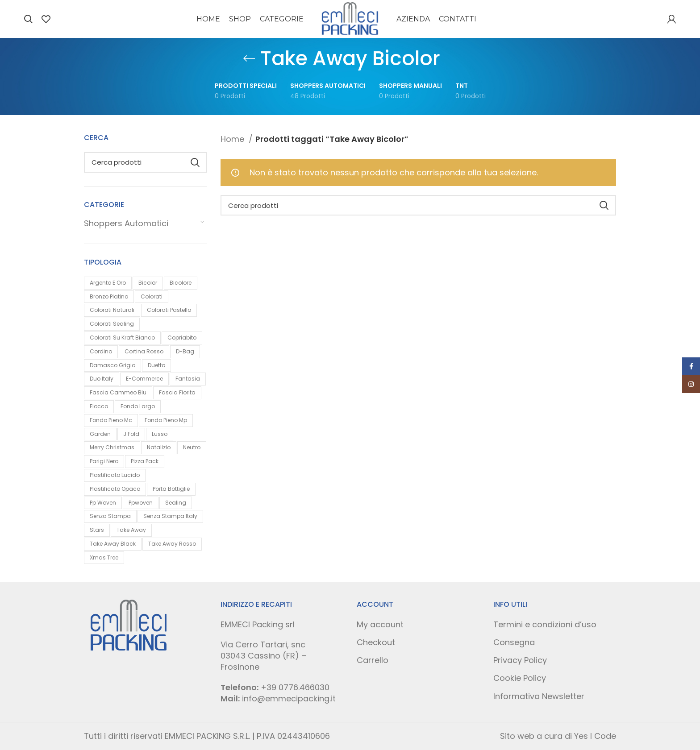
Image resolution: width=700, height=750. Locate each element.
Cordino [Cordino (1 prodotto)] (101, 351)
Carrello (373, 660)
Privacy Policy (520, 660)
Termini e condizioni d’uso (545, 624)
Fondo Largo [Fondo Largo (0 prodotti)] (138, 406)
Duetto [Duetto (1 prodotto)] (156, 365)
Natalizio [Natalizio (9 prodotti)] (159, 447)
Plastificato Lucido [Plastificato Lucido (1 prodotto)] (115, 475)
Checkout (376, 642)
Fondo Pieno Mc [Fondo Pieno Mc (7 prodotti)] (111, 420)
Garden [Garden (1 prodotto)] (100, 434)
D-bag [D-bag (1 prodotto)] (185, 351)
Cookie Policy (520, 678)
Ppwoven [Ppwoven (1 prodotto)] (141, 503)
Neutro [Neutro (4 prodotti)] (192, 447)
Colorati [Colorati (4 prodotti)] (152, 296)
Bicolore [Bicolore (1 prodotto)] (181, 283)
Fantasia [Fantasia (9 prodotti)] (188, 379)
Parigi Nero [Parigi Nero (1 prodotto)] (104, 461)
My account (380, 624)
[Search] (28, 19)
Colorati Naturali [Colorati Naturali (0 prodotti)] (112, 310)
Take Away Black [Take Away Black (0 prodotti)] (113, 544)
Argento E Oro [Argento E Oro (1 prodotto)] (108, 283)
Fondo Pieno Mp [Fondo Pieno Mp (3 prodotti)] (166, 420)
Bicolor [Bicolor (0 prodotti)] (148, 283)
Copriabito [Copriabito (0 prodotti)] (182, 338)
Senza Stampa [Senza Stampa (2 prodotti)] (110, 516)
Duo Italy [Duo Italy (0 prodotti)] (102, 379)
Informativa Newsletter (539, 696)
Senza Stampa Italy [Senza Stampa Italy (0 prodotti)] (170, 516)
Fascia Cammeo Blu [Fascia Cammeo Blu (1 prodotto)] (118, 392)
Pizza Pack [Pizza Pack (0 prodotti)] (145, 461)
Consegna (514, 642)
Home (233, 139)
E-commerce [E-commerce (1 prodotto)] (144, 379)
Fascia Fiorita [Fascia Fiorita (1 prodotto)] (177, 392)
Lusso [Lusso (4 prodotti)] (160, 434)
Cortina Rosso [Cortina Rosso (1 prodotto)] (144, 351)
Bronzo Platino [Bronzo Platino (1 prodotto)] (109, 296)
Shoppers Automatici (126, 223)
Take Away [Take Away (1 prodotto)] (131, 530)
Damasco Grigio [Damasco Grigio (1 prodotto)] (112, 365)
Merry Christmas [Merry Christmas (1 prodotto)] (112, 447)
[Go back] (249, 58)
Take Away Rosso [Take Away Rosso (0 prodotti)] (172, 544)
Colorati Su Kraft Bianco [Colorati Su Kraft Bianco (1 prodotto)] (122, 338)
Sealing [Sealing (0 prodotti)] (176, 503)
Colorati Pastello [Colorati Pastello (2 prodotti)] (169, 310)
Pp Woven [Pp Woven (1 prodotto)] (103, 503)
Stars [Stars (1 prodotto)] (97, 530)
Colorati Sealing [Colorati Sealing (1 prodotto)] (112, 324)
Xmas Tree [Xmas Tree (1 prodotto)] (104, 557)
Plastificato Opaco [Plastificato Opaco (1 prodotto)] (115, 489)
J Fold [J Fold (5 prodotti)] (131, 434)
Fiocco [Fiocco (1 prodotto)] (99, 406)
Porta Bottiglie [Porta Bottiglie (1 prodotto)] (171, 489)
